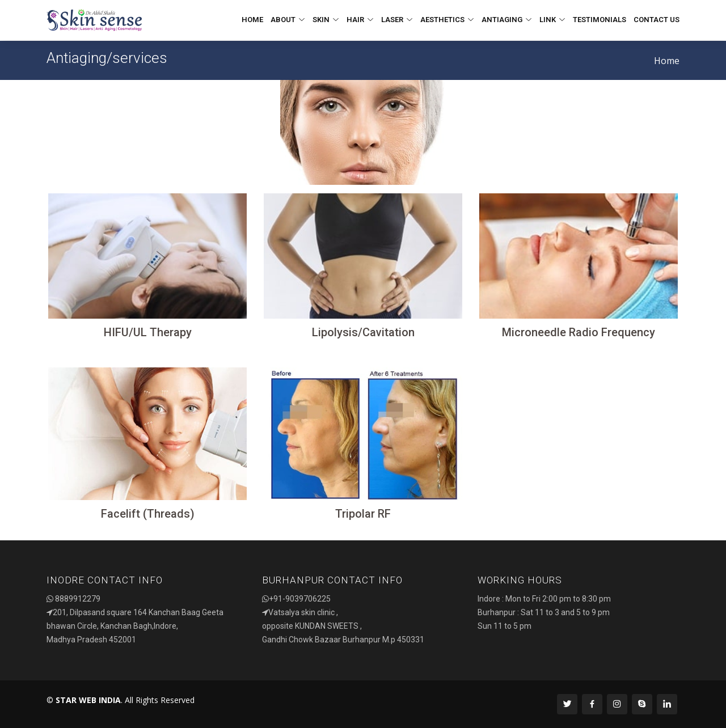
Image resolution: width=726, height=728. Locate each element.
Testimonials (600, 20)
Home (252, 20)
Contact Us (657, 20)
